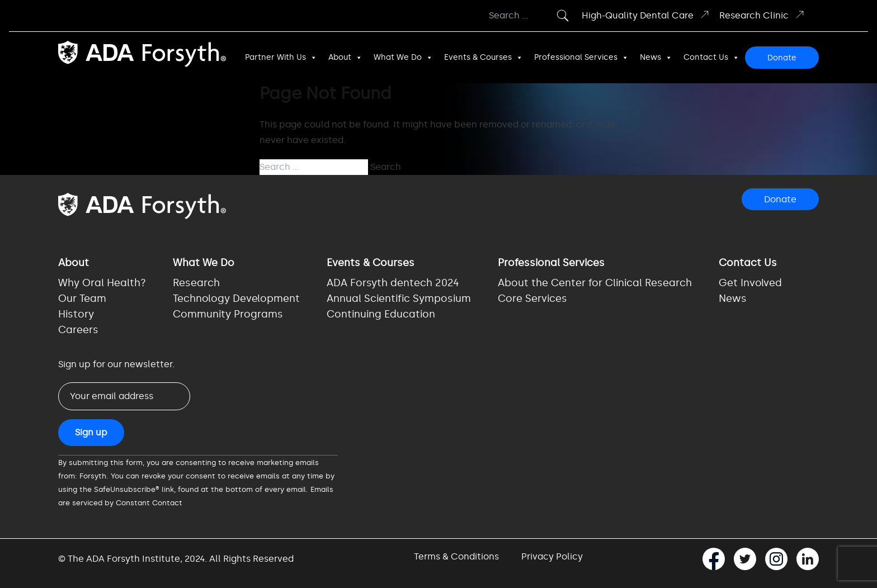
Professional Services (581, 58)
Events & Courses (484, 58)
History (76, 314)
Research (196, 283)
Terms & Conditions (456, 556)
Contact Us (711, 58)
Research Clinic (762, 15)
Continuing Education (381, 314)
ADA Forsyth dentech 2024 (393, 283)
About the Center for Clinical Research (595, 283)
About (345, 58)
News (656, 58)
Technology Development (236, 298)
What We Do (403, 58)
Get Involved (750, 283)
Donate (782, 58)
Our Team (82, 298)
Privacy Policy (552, 556)
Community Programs (228, 314)
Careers (78, 330)
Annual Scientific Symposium (399, 298)
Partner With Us (281, 58)
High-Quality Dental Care (646, 15)
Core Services (532, 298)
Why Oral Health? (102, 283)
